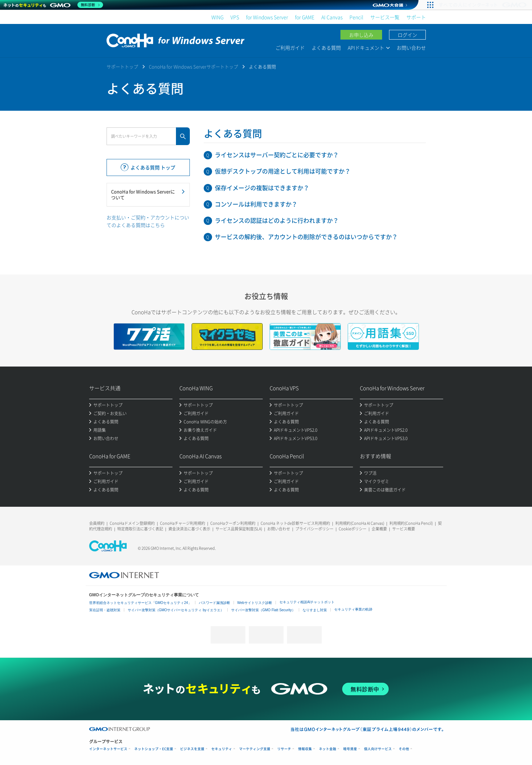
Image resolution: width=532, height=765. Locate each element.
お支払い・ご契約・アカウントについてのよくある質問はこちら (148, 221)
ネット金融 (328, 749)
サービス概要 (404, 529)
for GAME (305, 17)
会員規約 (97, 523)
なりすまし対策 (315, 610)
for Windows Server (267, 17)
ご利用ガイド (290, 48)
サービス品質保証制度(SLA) (239, 529)
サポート (416, 17)
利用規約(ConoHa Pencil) (411, 523)
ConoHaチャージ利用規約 (183, 523)
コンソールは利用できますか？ (256, 204)
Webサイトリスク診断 (255, 603)
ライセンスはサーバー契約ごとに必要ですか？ (277, 155)
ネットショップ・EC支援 (154, 749)
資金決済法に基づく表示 (189, 529)
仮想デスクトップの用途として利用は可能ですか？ (283, 171)
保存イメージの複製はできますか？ (262, 188)
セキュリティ (222, 749)
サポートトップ (122, 66)
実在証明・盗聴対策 (105, 610)
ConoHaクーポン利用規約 (233, 523)
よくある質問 (326, 48)
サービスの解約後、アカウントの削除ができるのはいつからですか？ (306, 237)
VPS (235, 17)
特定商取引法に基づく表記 (140, 529)
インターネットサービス (108, 749)
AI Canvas (332, 17)
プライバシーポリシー (314, 529)
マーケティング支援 (255, 749)
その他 (404, 749)
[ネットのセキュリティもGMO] (53, 5)
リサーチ (284, 749)
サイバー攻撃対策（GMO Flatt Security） (263, 610)
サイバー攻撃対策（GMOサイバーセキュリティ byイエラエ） (176, 610)
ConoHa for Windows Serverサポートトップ (193, 66)
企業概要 (379, 529)
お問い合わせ (411, 48)
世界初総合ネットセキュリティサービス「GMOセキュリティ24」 (140, 603)
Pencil (356, 17)
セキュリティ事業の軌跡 (353, 609)
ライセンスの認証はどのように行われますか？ (277, 220)
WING (217, 17)
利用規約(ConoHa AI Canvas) (360, 523)
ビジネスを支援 (192, 749)
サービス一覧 (385, 17)
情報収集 (305, 749)
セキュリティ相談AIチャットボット (307, 602)
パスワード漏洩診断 (214, 603)
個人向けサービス (378, 749)
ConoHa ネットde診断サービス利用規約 (295, 523)
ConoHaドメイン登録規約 (132, 523)
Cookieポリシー (353, 529)
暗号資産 (350, 749)
